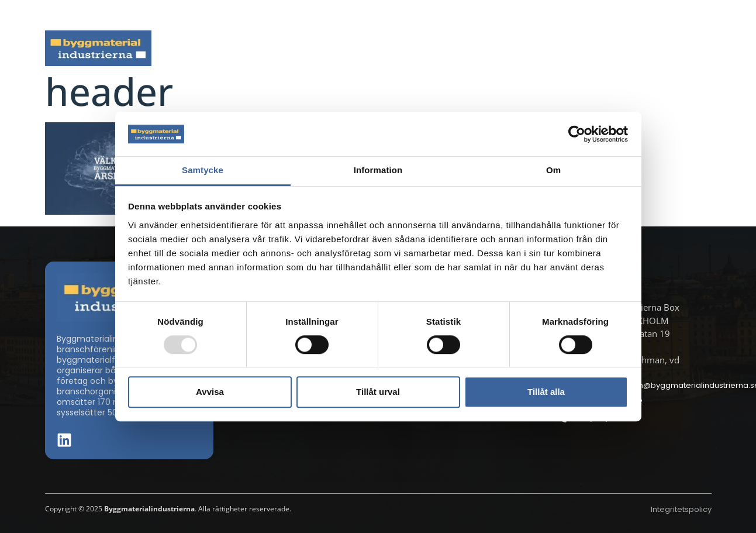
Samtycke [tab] (203, 171)
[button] (708, 15)
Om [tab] (553, 171)
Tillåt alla (546, 392)
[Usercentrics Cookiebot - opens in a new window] (577, 134)
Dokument (516, 48)
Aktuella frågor (312, 48)
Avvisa (210, 392)
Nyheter (231, 48)
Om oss (686, 48)
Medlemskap (605, 48)
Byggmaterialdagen (419, 48)
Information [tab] (378, 171)
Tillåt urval (378, 392)
